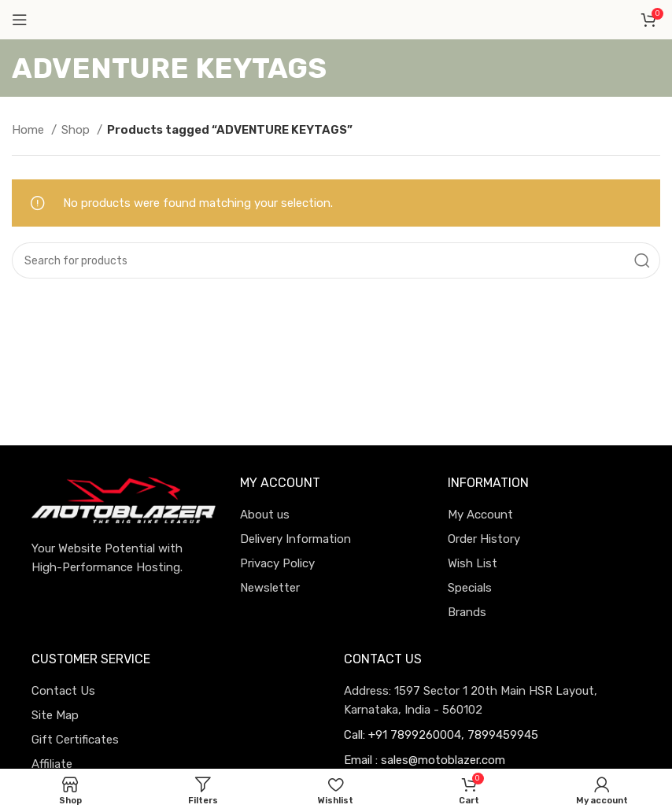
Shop (77, 130)
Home (30, 130)
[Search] (336, 260)
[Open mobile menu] (20, 20)
